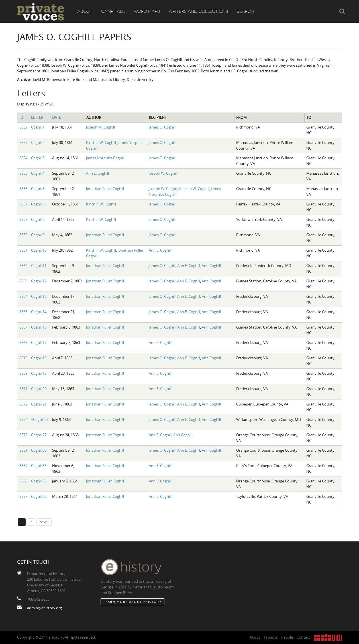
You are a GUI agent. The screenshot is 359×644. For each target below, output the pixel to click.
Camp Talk (113, 11)
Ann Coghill (211, 266)
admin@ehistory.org (44, 608)
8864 (23, 296)
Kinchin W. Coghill (101, 142)
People (287, 637)
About (85, 11)
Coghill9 (38, 235)
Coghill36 (39, 496)
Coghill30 (39, 450)
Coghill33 (39, 466)
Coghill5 (38, 189)
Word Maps (147, 11)
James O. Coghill (162, 127)
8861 (23, 250)
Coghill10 (39, 250)
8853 (23, 142)
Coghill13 (39, 296)
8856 (23, 189)
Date (57, 117)
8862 (23, 266)
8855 (23, 173)
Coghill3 (38, 158)
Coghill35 (39, 481)
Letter (37, 117)
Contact (303, 637)
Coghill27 (39, 435)
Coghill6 (38, 204)
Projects (271, 637)
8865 (23, 312)
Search (245, 11)
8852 (23, 127)
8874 (23, 419)
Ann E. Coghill (97, 173)
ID (21, 117)
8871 (23, 389)
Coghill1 (38, 127)
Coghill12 (39, 281)
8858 (23, 219)
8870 (23, 358)
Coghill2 (38, 142)
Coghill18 (39, 373)
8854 (23, 158)
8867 (23, 327)
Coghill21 (39, 404)
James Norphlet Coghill (105, 158)
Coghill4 (38, 173)
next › (44, 522)
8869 (23, 373)
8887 (23, 496)
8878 (23, 435)
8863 (23, 281)
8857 (23, 204)
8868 (23, 343)
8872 (23, 404)
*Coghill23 (40, 419)
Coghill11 (39, 266)
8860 (23, 235)
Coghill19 (39, 358)
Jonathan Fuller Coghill (105, 189)
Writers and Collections (198, 11)
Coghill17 (39, 343)
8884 (23, 466)
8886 (23, 481)
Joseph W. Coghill (100, 127)
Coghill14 (39, 312)
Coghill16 (39, 327)
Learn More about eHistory (132, 602)
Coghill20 (39, 389)
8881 (23, 450)
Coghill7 (38, 219)
